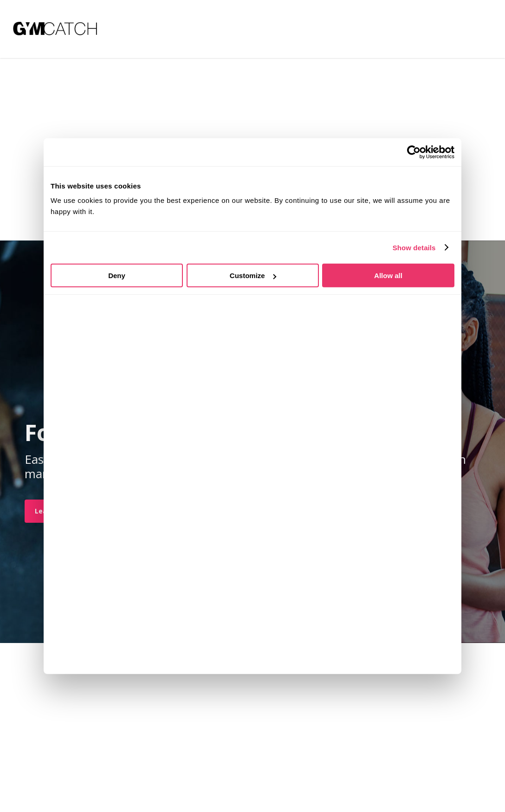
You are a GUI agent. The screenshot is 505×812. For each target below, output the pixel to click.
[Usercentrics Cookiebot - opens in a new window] (414, 152)
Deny (117, 276)
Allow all (388, 276)
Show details (414, 247)
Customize (253, 276)
